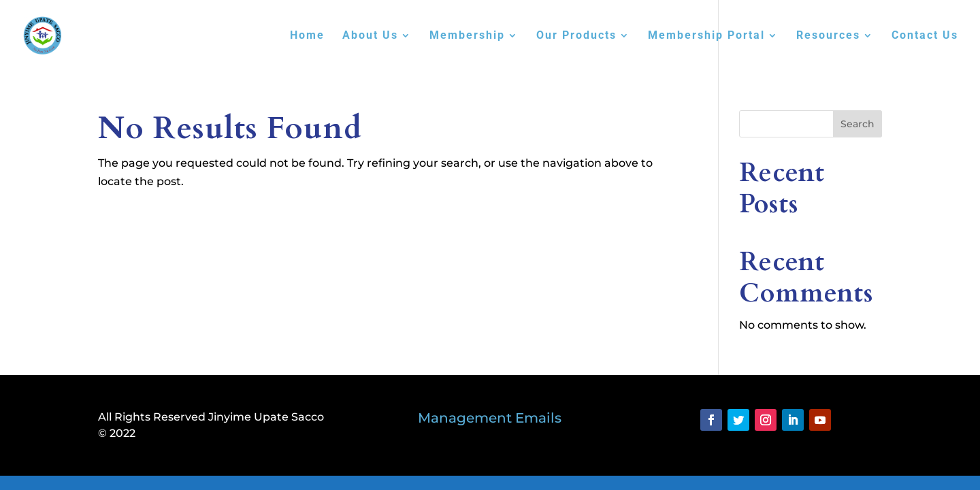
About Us (370, 36)
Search (857, 124)
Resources (828, 36)
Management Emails (490, 418)
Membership (467, 36)
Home (307, 36)
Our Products (576, 36)
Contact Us (925, 36)
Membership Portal (706, 36)
